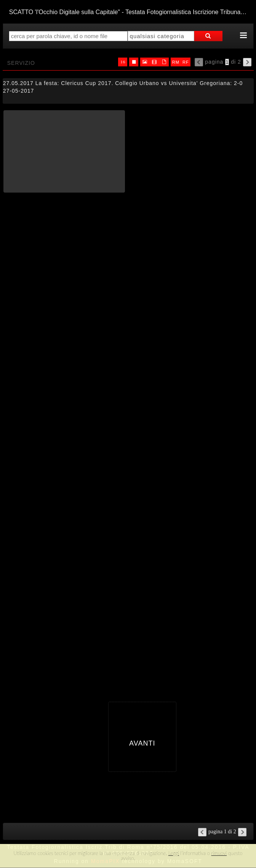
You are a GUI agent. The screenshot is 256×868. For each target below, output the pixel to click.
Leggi (174, 853)
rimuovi (219, 853)
